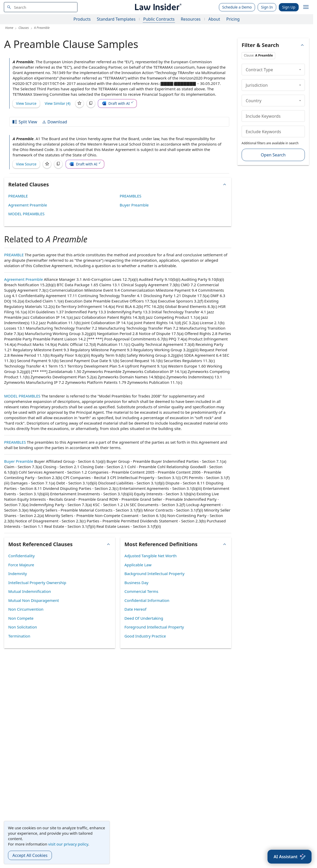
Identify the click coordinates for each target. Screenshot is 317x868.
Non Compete (21, 618)
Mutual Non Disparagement (34, 600)
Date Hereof (135, 609)
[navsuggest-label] (41, 7)
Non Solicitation (23, 627)
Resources (191, 19)
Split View (25, 122)
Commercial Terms (141, 591)
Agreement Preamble (28, 205)
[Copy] (91, 103)
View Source (26, 103)
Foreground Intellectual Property (154, 627)
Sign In (267, 7)
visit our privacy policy (68, 844)
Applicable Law (138, 565)
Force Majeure (21, 565)
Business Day (136, 583)
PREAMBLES (130, 196)
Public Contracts (159, 19)
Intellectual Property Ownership (37, 583)
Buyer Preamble (134, 205)
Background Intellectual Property (154, 574)
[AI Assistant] (290, 857)
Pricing (233, 19)
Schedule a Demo (237, 7)
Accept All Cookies (30, 855)
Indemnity (18, 574)
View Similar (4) (58, 103)
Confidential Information (147, 600)
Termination (19, 636)
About (214, 19)
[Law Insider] (157, 7)
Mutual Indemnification (30, 591)
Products (82, 19)
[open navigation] (306, 7)
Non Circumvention (26, 609)
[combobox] (41, 7)
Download (54, 122)
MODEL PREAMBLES (26, 214)
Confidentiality (21, 556)
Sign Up (289, 7)
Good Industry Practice (145, 636)
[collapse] (300, 69)
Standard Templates (116, 19)
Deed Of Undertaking (144, 618)
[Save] (80, 103)
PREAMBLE (18, 196)
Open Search (273, 155)
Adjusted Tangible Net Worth (150, 556)
